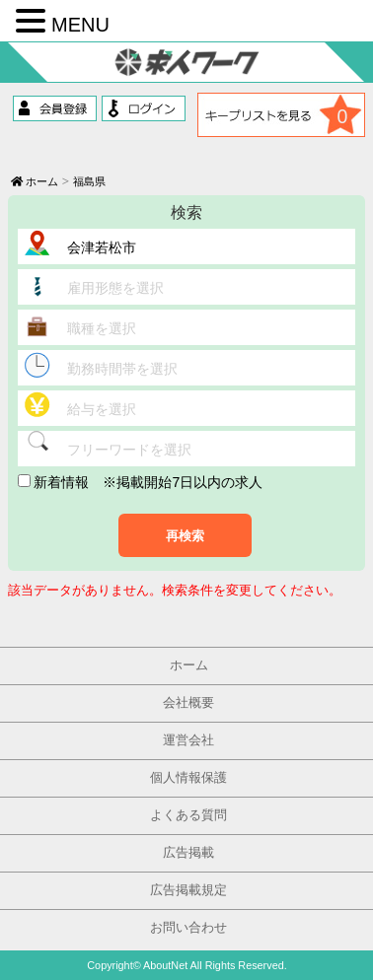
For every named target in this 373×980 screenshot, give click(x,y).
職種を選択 (102, 328)
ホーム (35, 181)
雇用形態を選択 (115, 288)
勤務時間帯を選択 (122, 369)
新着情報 (54, 482)
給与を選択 (102, 409)
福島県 (89, 181)
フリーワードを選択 (129, 450)
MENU (80, 25)
